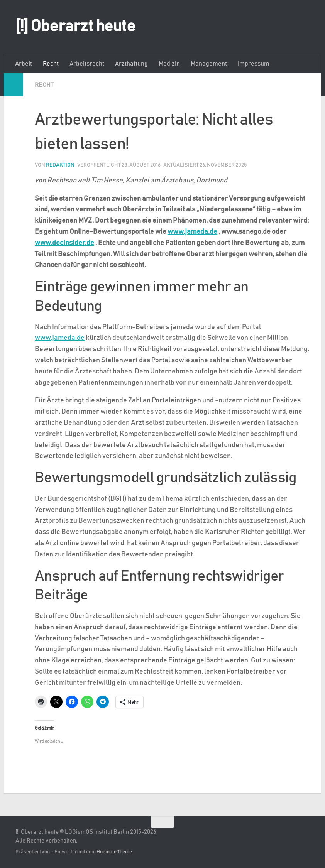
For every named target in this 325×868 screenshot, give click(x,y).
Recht (51, 64)
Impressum (254, 64)
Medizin (169, 64)
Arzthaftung (131, 64)
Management (209, 64)
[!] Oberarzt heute (75, 27)
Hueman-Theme (114, 852)
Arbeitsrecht (87, 64)
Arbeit (24, 64)
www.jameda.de (192, 232)
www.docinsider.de (64, 243)
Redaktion (60, 165)
